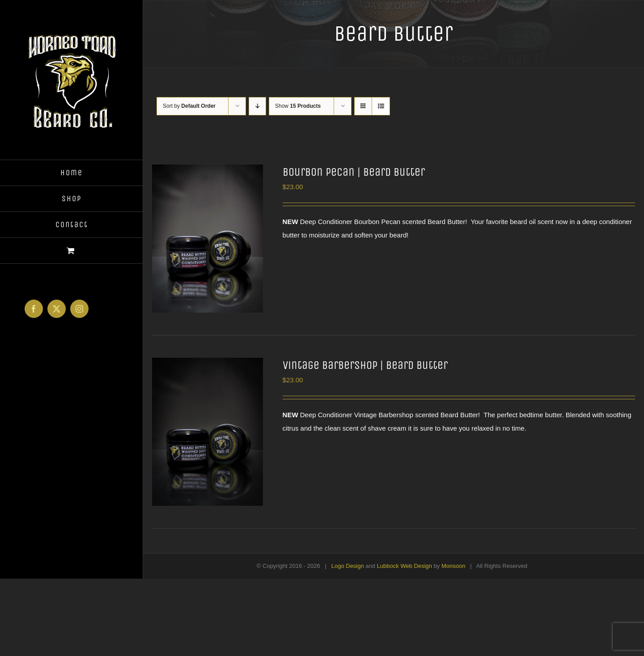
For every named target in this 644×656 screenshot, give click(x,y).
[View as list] (381, 106)
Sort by (189, 106)
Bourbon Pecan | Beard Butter (354, 172)
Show (298, 106)
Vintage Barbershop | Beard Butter (365, 365)
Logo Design (348, 566)
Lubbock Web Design (405, 566)
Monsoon (453, 566)
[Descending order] (257, 106)
